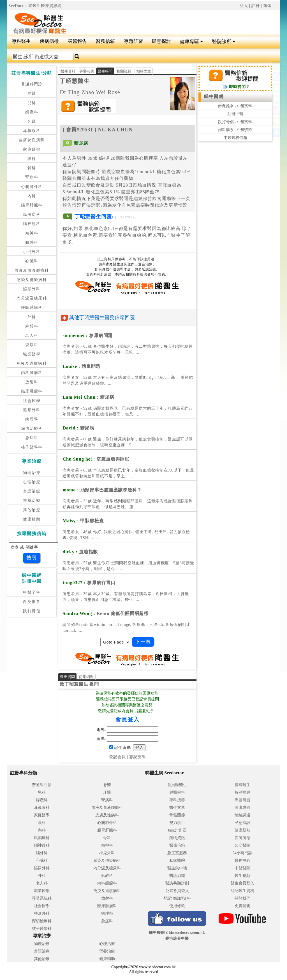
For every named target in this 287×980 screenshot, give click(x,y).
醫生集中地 (177, 868)
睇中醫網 (214, 97)
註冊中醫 (235, 114)
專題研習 (133, 41)
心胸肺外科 (32, 187)
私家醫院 (177, 861)
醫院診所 (224, 42)
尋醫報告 (77, 41)
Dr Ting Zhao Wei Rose (90, 92)
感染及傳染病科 (32, 280)
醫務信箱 (105, 41)
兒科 (32, 103)
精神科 (32, 233)
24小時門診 (242, 853)
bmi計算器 (177, 830)
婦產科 (32, 112)
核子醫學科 (32, 447)
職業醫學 (32, 354)
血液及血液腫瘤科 (32, 270)
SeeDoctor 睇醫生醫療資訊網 (35, 6)
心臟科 (32, 261)
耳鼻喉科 (32, 131)
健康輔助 (32, 519)
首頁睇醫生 (177, 785)
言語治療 (32, 491)
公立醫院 (242, 845)
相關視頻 (124, 71)
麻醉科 (32, 326)
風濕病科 (32, 214)
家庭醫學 (32, 149)
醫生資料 (68, 71)
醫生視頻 (242, 876)
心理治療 (32, 482)
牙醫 (32, 121)
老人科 (32, 335)
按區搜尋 (242, 792)
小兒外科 (32, 252)
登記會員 (117, 757)
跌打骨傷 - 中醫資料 (235, 122)
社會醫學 (32, 401)
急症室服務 (177, 853)
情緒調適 (242, 815)
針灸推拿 (32, 602)
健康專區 (192, 42)
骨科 (32, 168)
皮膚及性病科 (32, 140)
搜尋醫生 (242, 785)
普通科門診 (32, 84)
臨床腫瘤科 (32, 391)
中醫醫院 (242, 868)
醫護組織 (177, 876)
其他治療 (32, 510)
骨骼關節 (177, 815)
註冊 (256, 6)
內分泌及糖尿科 (32, 298)
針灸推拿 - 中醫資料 (235, 106)
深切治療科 (32, 429)
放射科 (32, 382)
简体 (267, 6)
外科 (32, 317)
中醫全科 (32, 592)
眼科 (32, 159)
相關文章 (144, 71)
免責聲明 (242, 906)
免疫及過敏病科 (32, 364)
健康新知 (242, 830)
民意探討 (161, 41)
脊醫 (32, 93)
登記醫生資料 (242, 891)
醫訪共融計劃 (177, 883)
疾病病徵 (49, 41)
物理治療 (32, 473)
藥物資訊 (177, 838)
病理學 (32, 419)
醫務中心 (242, 861)
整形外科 (32, 410)
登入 (244, 6)
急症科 (32, 438)
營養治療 (32, 501)
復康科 (32, 345)
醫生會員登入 (242, 883)
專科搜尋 (177, 800)
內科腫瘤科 (32, 373)
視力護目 (177, 823)
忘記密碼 (137, 757)
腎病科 (32, 177)
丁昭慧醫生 (75, 81)
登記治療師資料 (177, 898)
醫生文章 (177, 808)
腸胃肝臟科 (32, 205)
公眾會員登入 (177, 891)
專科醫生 (21, 41)
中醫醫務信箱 (235, 138)
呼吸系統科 (32, 307)
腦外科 (32, 242)
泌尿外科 (32, 289)
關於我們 (242, 898)
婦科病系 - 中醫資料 (235, 130)
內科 (32, 196)
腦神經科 (32, 224)
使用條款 (177, 906)
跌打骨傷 (32, 611)
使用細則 (86, 677)
